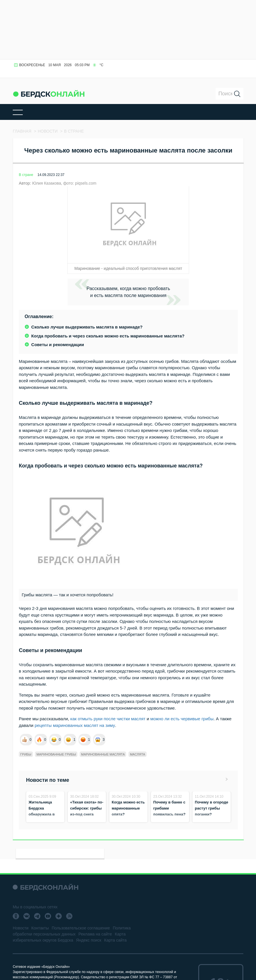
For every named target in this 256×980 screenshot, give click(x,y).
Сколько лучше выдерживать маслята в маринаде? (87, 327)
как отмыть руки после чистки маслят (108, 719)
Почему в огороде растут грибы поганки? (212, 808)
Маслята (138, 754)
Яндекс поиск (89, 940)
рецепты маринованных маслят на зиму (75, 725)
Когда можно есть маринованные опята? (128, 808)
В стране (26, 175)
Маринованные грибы (56, 754)
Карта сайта (115, 940)
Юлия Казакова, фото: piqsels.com (64, 183)
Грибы (26, 754)
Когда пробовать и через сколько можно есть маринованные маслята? (108, 336)
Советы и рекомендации (58, 345)
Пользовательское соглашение (81, 928)
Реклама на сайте (95, 934)
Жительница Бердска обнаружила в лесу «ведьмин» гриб (44, 814)
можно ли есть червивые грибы (182, 719)
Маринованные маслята (103, 754)
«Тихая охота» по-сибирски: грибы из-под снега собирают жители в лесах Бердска (87, 814)
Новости (20, 928)
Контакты (40, 928)
